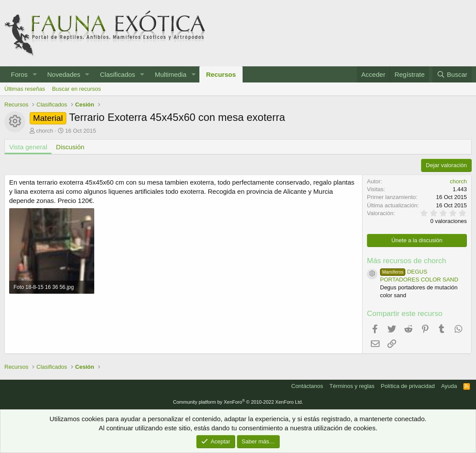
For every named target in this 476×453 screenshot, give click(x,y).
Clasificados (118, 74)
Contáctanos (307, 386)
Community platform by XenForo (238, 402)
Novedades (64, 74)
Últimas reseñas (25, 89)
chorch (45, 131)
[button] (34, 74)
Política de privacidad (408, 386)
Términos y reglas (352, 386)
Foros (19, 74)
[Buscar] (452, 74)
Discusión (70, 147)
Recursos (221, 74)
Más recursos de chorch (406, 261)
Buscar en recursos (76, 89)
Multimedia (171, 74)
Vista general (28, 147)
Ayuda (449, 386)
